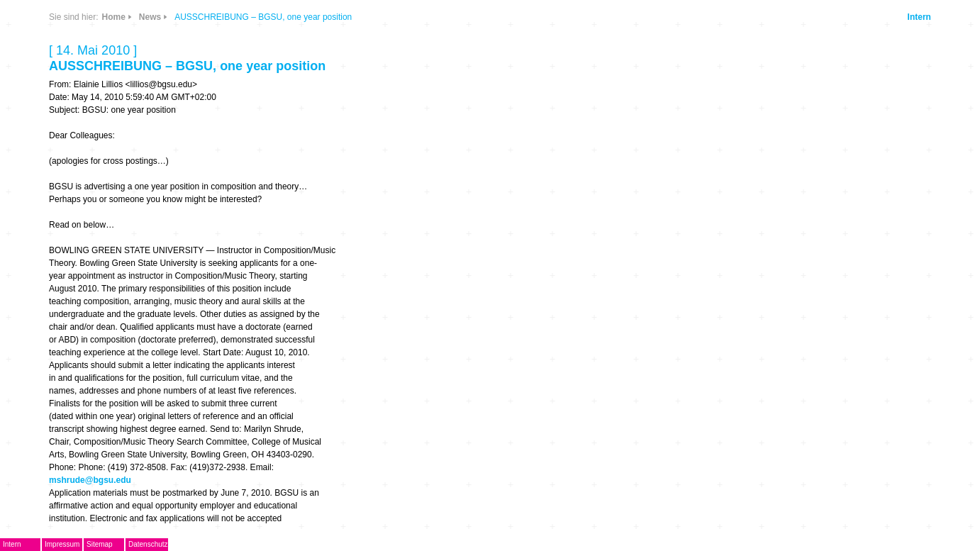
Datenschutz (148, 544)
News (150, 17)
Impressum (62, 544)
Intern (919, 17)
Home (113, 17)
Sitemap (100, 544)
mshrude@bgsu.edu (90, 480)
